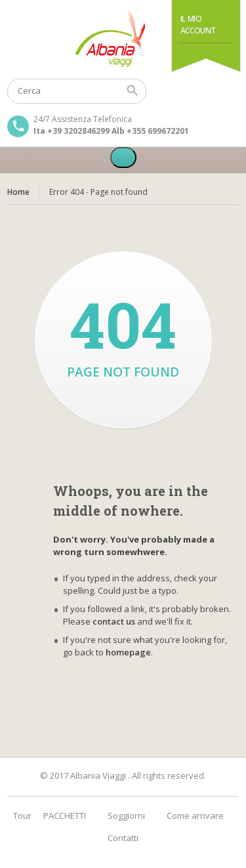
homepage (128, 652)
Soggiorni (126, 816)
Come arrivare (195, 816)
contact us (114, 621)
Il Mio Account (198, 25)
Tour (22, 816)
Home (18, 192)
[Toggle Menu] (123, 157)
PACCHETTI (65, 816)
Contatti (123, 838)
